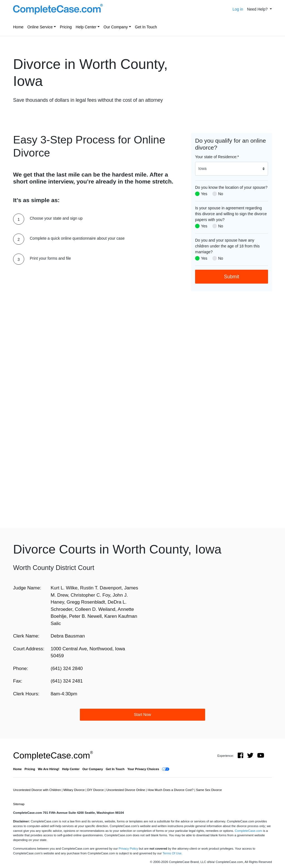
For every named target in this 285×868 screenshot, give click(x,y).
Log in (238, 9)
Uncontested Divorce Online (126, 790)
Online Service (40, 27)
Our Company (116, 27)
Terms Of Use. (172, 853)
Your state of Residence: (217, 157)
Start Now (142, 715)
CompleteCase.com (53, 755)
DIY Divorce (96, 790)
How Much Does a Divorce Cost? (171, 790)
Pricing (66, 27)
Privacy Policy (128, 849)
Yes (204, 194)
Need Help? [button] (258, 9)
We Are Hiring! (49, 769)
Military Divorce (75, 790)
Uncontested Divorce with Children (37, 790)
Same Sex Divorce (209, 790)
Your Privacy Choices (143, 769)
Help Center (86, 27)
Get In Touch (146, 27)
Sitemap (19, 804)
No (221, 194)
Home (18, 27)
